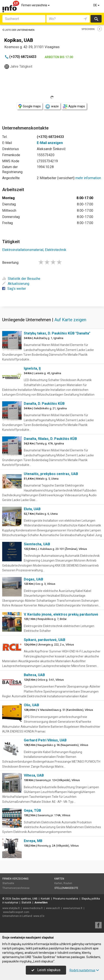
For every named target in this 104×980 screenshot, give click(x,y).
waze (52, 107)
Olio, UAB (31, 705)
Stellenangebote (66, 888)
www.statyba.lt (11, 908)
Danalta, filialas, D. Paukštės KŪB (50, 439)
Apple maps (74, 106)
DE (97, 5)
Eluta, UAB (32, 509)
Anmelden (41, 903)
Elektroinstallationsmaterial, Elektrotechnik (34, 250)
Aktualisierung (16, 284)
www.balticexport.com (16, 912)
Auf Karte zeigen (70, 320)
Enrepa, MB (33, 841)
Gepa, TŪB (32, 810)
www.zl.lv (39, 916)
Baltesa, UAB (34, 675)
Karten (59, 879)
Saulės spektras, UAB (25, 899)
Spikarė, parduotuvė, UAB (45, 640)
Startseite (8, 883)
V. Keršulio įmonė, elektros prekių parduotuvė (61, 614)
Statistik (26, 903)
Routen (68, 883)
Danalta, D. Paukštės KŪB (44, 404)
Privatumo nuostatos (66, 899)
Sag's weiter (14, 289)
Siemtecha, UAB (37, 544)
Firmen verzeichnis (36, 5)
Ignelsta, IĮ (32, 368)
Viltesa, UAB (34, 775)
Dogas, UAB (33, 579)
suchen (96, 19)
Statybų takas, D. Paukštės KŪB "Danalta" (57, 333)
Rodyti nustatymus (84, 970)
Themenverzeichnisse (16, 888)
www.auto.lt (53, 908)
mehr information (88, 178)
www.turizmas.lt (73, 908)
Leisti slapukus (46, 970)
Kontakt (45, 899)
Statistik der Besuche (21, 279)
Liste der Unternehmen (18, 30)
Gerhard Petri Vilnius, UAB (45, 740)
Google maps (30, 106)
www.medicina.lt (33, 908)
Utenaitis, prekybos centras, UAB (51, 474)
